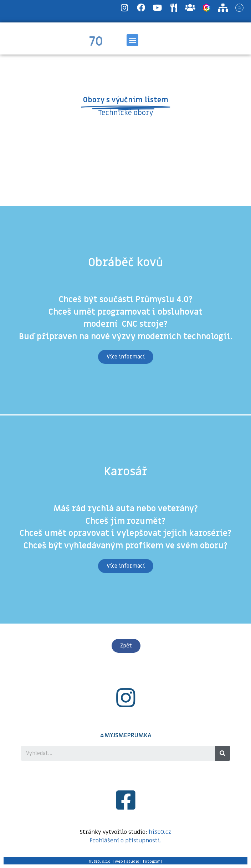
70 (96, 42)
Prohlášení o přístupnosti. (125, 841)
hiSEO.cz (160, 832)
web (119, 861)
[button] (132, 40)
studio (133, 861)
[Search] (222, 753)
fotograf (151, 861)
